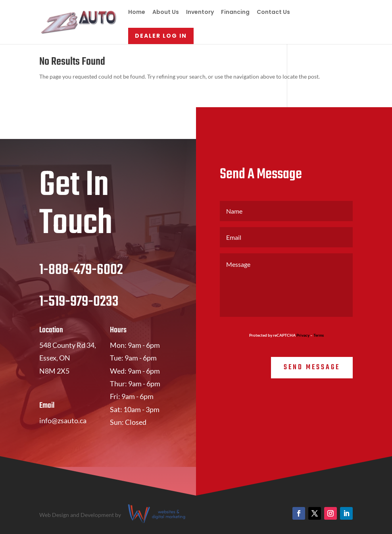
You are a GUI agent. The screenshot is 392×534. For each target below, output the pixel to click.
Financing (235, 13)
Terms (319, 335)
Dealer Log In (161, 36)
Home (137, 13)
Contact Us (273, 13)
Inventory (200, 13)
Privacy (303, 335)
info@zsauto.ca (63, 420)
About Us (166, 13)
